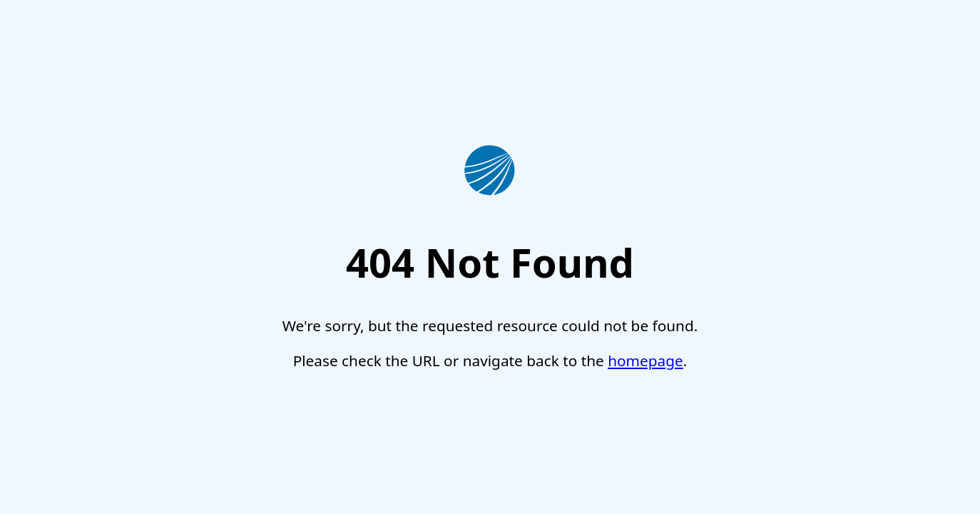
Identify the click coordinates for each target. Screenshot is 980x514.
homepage (645, 361)
